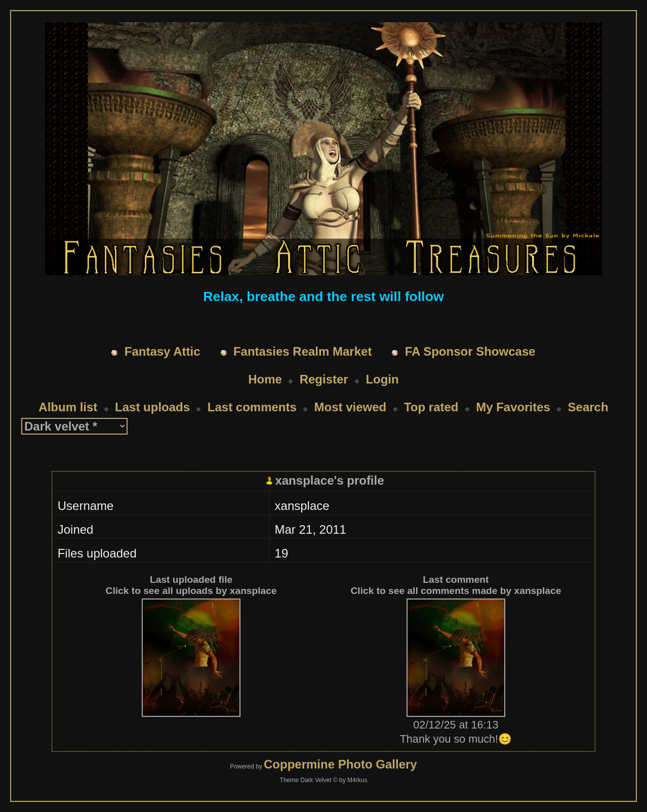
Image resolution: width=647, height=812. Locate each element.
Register (324, 379)
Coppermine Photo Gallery (340, 764)
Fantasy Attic (163, 351)
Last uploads (152, 407)
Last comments (252, 407)
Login (382, 379)
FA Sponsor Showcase (470, 351)
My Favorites (513, 407)
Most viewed (351, 407)
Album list (68, 407)
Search (588, 407)
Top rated (431, 407)
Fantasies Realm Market (302, 351)
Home (265, 379)
